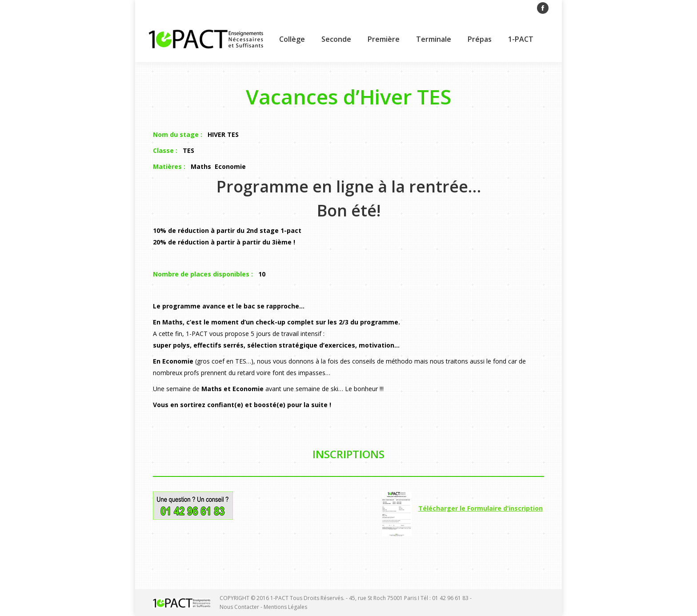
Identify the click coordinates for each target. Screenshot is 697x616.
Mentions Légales (285, 607)
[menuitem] (292, 39)
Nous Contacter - (242, 607)
